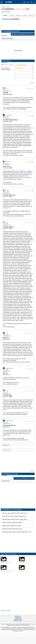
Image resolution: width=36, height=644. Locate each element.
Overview (12, 16)
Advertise (18, 618)
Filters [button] (32, 83)
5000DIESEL (6, 91)
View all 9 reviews (6, 70)
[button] (2, 2)
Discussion (18, 16)
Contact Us (18, 616)
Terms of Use (18, 619)
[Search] (34, 2)
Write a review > (6, 68)
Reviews (25, 16)
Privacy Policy (18, 621)
